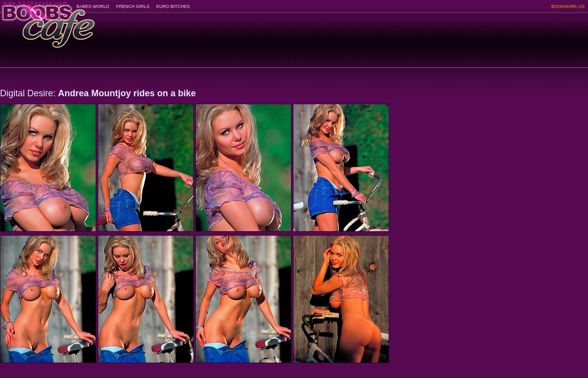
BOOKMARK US (568, 6)
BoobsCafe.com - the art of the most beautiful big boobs (48, 21)
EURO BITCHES (173, 6)
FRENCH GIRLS (133, 6)
